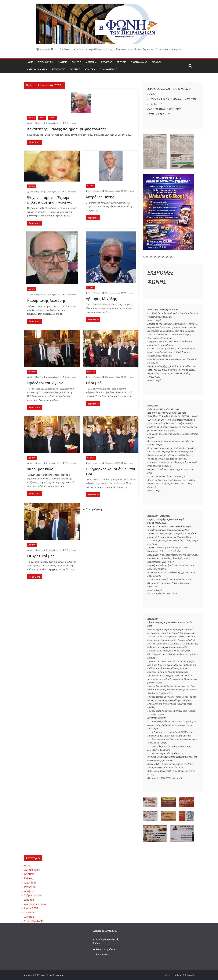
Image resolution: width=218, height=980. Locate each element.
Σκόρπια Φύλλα (139, 62)
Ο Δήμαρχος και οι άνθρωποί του (111, 471)
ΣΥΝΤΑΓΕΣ (75, 69)
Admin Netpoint (36, 123)
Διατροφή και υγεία (37, 69)
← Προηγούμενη (92, 509)
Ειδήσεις (76, 62)
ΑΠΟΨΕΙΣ (32, 118)
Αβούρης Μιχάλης (101, 299)
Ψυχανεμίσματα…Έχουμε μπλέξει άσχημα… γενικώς (49, 200)
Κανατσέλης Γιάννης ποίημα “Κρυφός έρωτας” (67, 129)
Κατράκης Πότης (100, 197)
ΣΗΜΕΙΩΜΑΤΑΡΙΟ (108, 69)
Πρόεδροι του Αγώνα (45, 383)
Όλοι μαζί (94, 383)
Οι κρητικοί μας (41, 556)
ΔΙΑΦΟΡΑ (42, 118)
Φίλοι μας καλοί (41, 469)
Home (30, 62)
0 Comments (69, 123)
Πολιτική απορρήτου (104, 949)
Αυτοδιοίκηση (45, 62)
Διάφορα (157, 62)
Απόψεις (121, 62)
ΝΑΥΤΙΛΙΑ (62, 62)
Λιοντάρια (91, 62)
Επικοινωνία (103, 954)
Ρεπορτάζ (107, 62)
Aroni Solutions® (185, 975)
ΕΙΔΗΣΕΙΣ (52, 118)
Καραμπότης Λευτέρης (46, 300)
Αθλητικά (90, 69)
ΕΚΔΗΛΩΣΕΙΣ (59, 69)
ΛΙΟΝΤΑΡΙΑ (32, 372)
